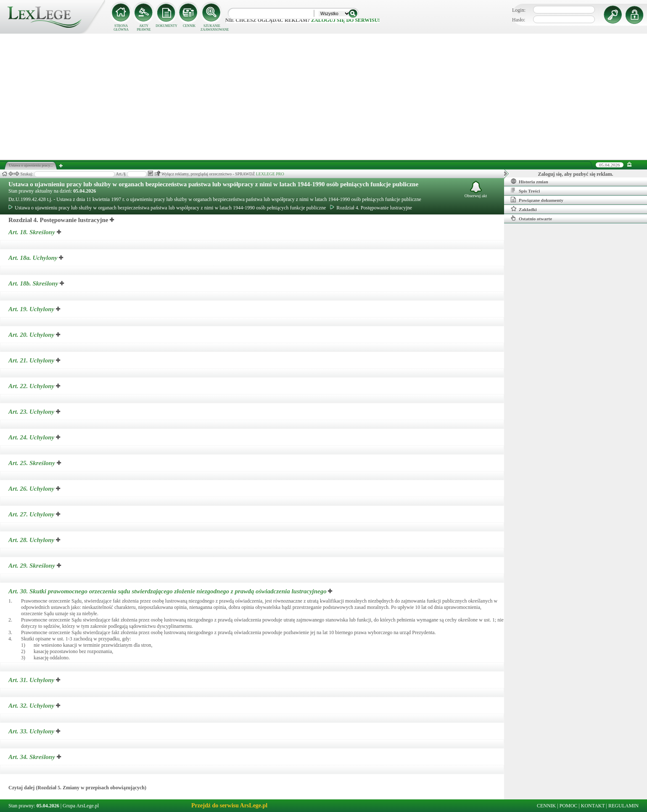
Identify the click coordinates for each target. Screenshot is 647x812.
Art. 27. (32, 514)
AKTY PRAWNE (144, 28)
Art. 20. (32, 335)
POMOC (569, 806)
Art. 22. (32, 386)
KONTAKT (593, 806)
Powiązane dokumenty (537, 200)
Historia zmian (529, 181)
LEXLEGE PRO (270, 174)
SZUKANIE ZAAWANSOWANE (212, 28)
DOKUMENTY (166, 26)
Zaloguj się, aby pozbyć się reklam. (576, 174)
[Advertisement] (324, 97)
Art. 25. (33, 463)
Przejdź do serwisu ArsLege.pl (229, 805)
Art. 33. (32, 731)
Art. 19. (32, 309)
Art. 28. (32, 540)
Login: (519, 10)
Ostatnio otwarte (531, 218)
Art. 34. (33, 757)
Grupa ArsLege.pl (81, 806)
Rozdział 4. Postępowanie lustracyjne (371, 208)
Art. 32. (32, 706)
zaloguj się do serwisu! (345, 20)
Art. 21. (32, 360)
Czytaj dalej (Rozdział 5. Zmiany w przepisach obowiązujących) (77, 788)
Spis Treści (525, 190)
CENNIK (189, 26)
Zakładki (524, 209)
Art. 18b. (34, 283)
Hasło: (519, 20)
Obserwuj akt (476, 189)
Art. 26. (32, 489)
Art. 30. (168, 591)
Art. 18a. (34, 258)
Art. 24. (32, 437)
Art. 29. (33, 566)
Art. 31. (32, 680)
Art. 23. (32, 412)
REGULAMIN (623, 806)
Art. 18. (33, 232)
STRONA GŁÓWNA (121, 28)
